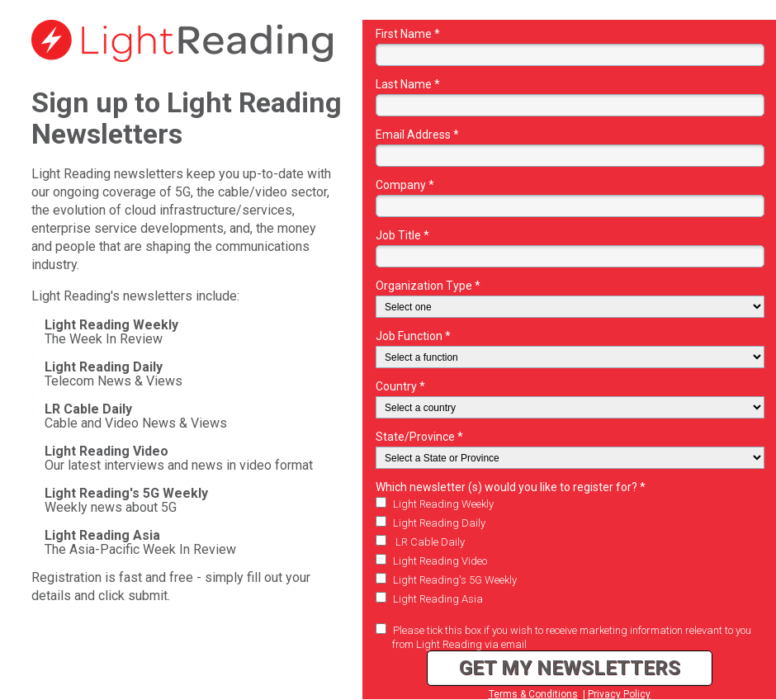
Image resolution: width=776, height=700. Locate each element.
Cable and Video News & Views (136, 416)
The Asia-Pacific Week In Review (140, 542)
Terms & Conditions (533, 694)
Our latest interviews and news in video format (179, 458)
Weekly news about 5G (126, 500)
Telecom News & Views (114, 374)
